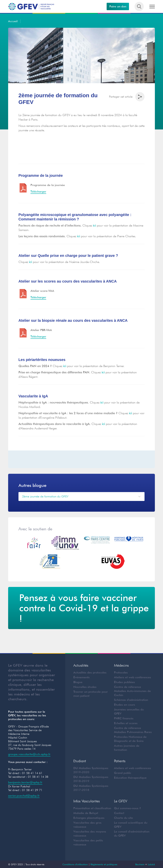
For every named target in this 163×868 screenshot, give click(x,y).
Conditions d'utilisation (75, 864)
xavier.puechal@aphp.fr (24, 796)
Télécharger (38, 191)
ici (94, 225)
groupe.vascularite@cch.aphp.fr (29, 754)
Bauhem (140, 864)
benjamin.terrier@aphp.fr (25, 782)
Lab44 (151, 864)
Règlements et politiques (104, 864)
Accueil (13, 21)
